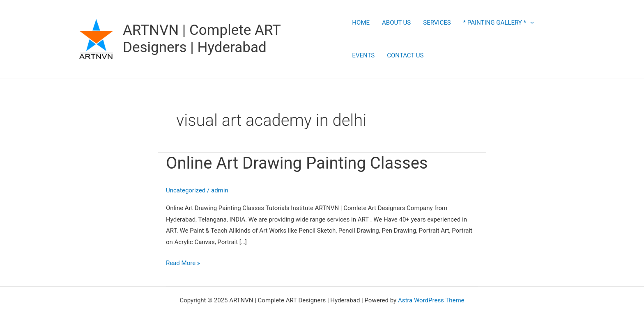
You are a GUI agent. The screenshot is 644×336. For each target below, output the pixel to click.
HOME (361, 23)
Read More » (183, 262)
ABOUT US (396, 23)
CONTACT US (405, 55)
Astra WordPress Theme (431, 300)
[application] (530, 23)
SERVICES (437, 23)
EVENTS (363, 55)
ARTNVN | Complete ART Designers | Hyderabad (202, 39)
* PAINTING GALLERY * (499, 23)
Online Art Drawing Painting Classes (297, 163)
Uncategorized (186, 190)
